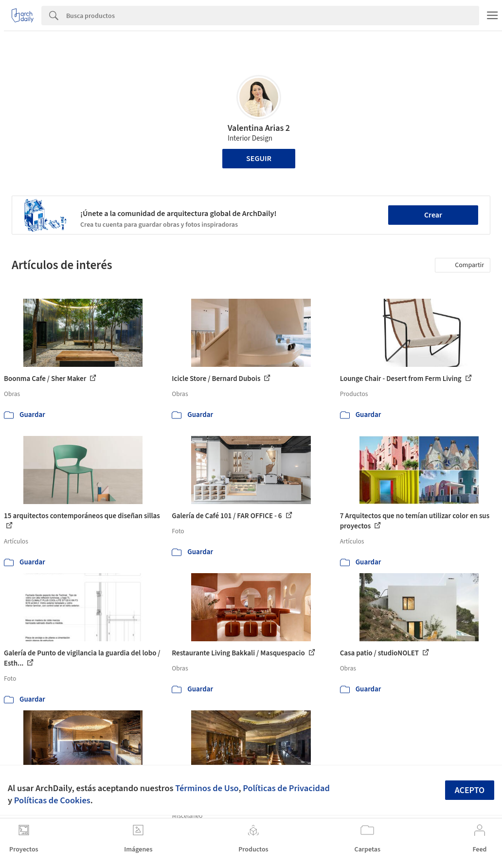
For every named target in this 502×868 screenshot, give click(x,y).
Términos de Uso (207, 788)
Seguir (259, 159)
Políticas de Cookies (52, 800)
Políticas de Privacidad (286, 788)
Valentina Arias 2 (259, 128)
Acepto (470, 790)
